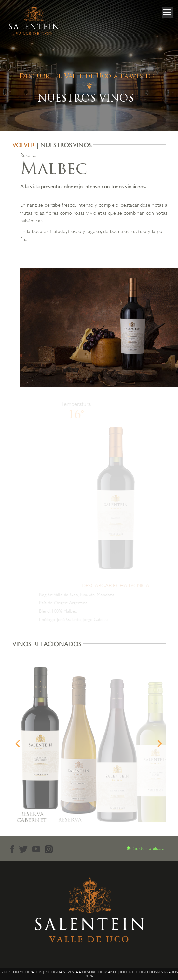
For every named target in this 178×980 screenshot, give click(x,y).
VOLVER (24, 145)
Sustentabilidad (149, 848)
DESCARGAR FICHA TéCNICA (118, 586)
